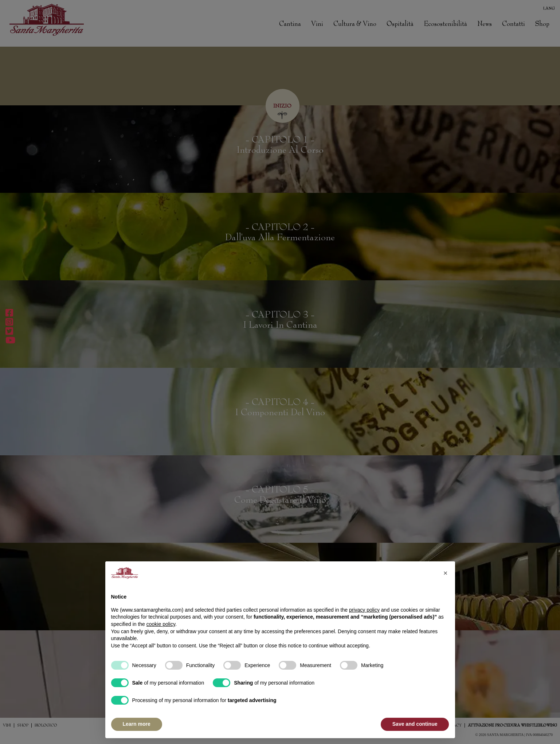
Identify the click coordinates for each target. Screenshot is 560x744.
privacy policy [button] (364, 610)
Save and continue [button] (415, 724)
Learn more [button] (137, 724)
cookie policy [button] (161, 624)
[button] (446, 573)
